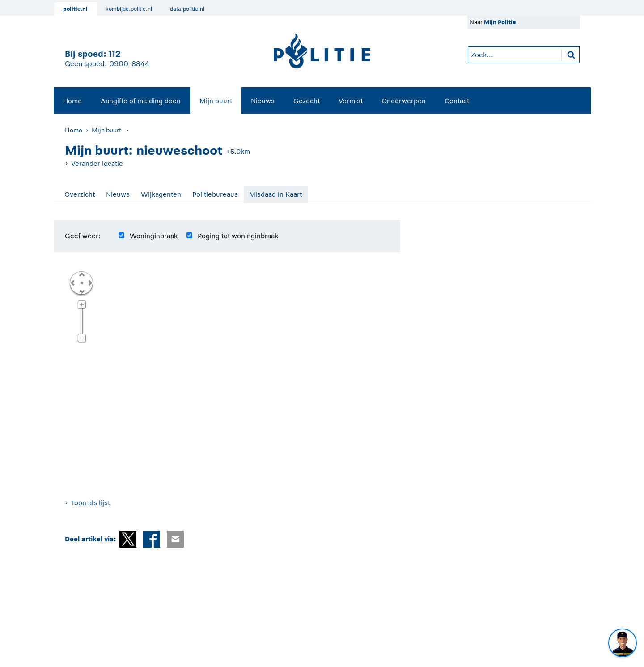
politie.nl (75, 9)
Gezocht (307, 101)
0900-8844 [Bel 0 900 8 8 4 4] (129, 64)
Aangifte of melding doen (141, 101)
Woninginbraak (154, 236)
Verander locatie (97, 163)
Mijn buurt (216, 101)
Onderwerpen (404, 101)
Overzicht (80, 194)
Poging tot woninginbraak (238, 236)
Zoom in (82, 305)
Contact (457, 101)
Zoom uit (82, 338)
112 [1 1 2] (114, 54)
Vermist (351, 101)
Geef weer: (83, 236)
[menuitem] (72, 101)
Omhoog (81, 274)
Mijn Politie (500, 22)
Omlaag (81, 291)
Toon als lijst (91, 503)
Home (72, 101)
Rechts (89, 283)
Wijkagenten (161, 194)
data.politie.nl (187, 9)
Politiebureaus (215, 194)
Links (72, 283)
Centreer (81, 283)
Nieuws (263, 101)
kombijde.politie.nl (129, 9)
